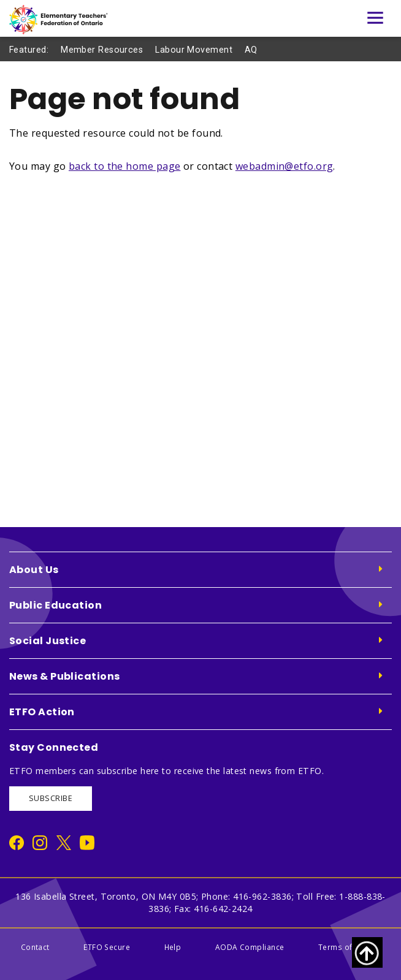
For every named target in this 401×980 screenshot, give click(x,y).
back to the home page (124, 166)
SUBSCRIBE (51, 798)
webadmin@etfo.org (285, 166)
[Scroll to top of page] (367, 952)
